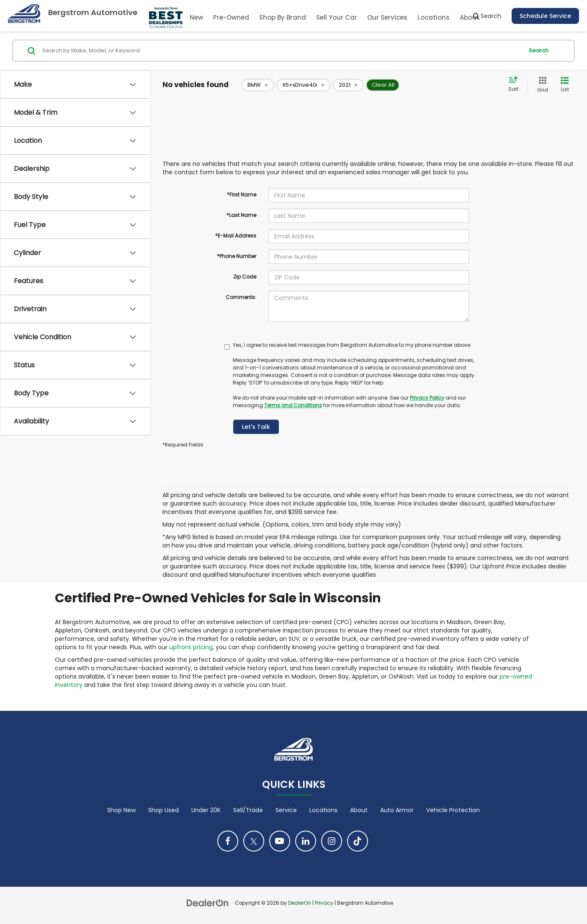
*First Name (242, 195)
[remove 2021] (348, 85)
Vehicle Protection (453, 810)
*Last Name (241, 215)
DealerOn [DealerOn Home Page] (300, 903)
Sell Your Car (337, 17)
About (359, 810)
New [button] (196, 17)
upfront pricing (191, 647)
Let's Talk (256, 427)
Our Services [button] (387, 17)
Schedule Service (545, 16)
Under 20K (206, 810)
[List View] (565, 85)
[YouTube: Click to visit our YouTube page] (280, 841)
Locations (434, 17)
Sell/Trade (248, 810)
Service (286, 810)
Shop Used (163, 810)
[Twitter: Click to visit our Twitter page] (254, 841)
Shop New (121, 810)
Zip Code (245, 277)
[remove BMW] (258, 85)
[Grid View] (541, 85)
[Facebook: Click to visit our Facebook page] (228, 841)
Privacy (324, 903)
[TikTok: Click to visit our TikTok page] (358, 841)
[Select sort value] (516, 85)
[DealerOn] (208, 903)
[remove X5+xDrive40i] (303, 85)
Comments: (241, 297)
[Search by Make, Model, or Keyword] (282, 51)
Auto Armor (397, 810)
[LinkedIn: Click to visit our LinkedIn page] (306, 841)
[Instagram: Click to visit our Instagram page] (332, 841)
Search (539, 50)
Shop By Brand (283, 17)
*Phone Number (237, 256)
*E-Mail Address (236, 236)
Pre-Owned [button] (231, 17)
